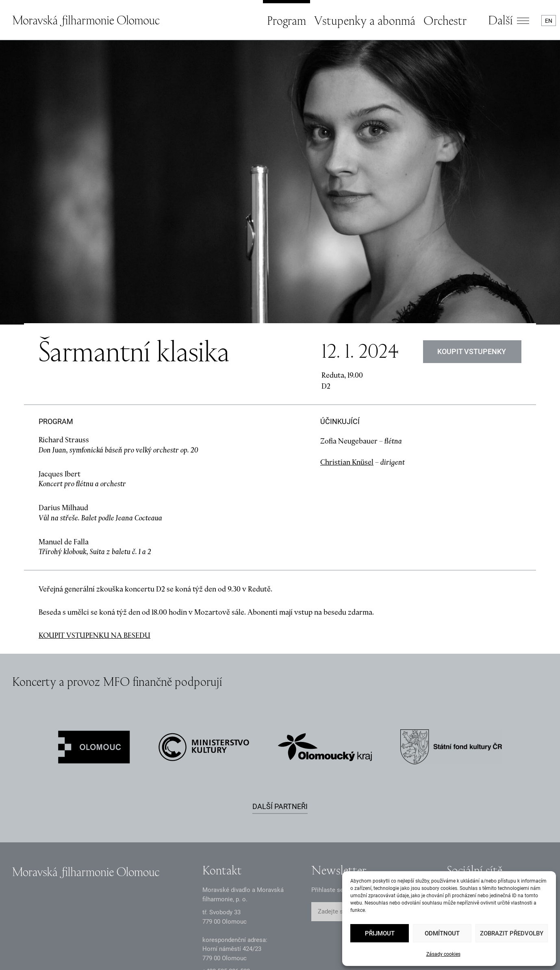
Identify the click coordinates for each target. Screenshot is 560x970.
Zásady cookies (443, 954)
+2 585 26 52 (226, 886)
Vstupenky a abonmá (365, 20)
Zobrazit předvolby (512, 933)
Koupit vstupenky (472, 267)
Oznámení (90, 955)
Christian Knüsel (347, 377)
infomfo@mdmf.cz (228, 899)
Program (287, 20)
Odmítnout (442, 933)
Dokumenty (147, 955)
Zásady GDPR (30, 955)
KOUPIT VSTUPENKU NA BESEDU (94, 550)
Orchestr (445, 20)
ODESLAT (408, 826)
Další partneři (280, 721)
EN (549, 21)
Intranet (201, 955)
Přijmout (380, 933)
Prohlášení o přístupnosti (273, 955)
